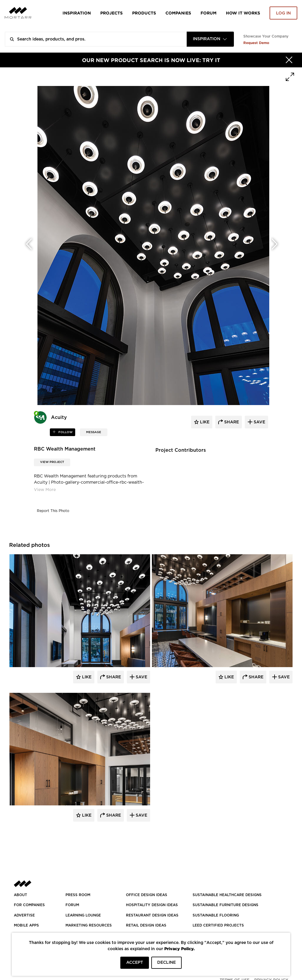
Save (141, 677)
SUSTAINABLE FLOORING (216, 915)
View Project (52, 462)
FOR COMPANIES (29, 905)
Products (144, 13)
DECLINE (166, 963)
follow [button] (65, 432)
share (231, 422)
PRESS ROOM (78, 895)
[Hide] (289, 60)
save (259, 422)
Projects (111, 13)
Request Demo (256, 43)
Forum (209, 13)
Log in (283, 13)
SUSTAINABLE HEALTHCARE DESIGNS (227, 895)
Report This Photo (53, 511)
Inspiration (77, 13)
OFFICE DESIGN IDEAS (147, 895)
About (20, 895)
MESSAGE (94, 432)
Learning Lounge (83, 915)
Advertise (24, 915)
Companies (178, 13)
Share (113, 677)
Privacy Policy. (179, 949)
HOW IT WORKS (243, 13)
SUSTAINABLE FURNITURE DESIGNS (225, 905)
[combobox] (210, 39)
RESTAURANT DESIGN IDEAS (152, 915)
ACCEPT (135, 963)
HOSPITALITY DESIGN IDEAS (152, 905)
